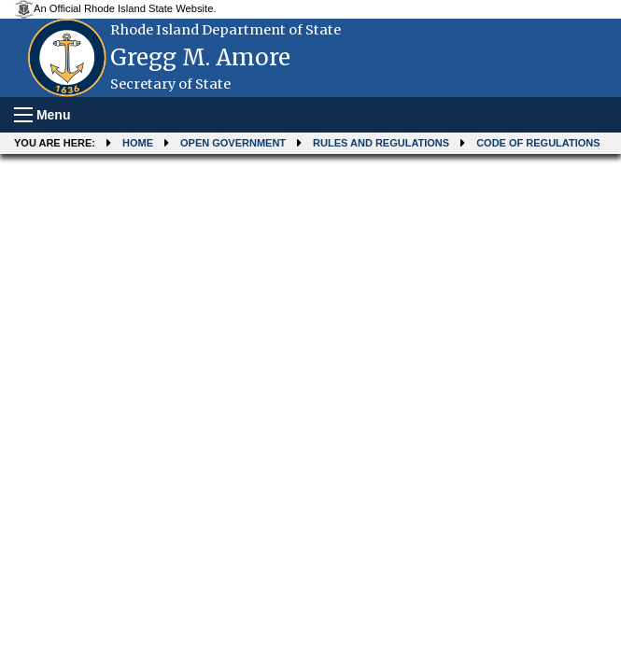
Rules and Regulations (381, 143)
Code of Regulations (538, 143)
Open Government (233, 143)
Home (138, 143)
